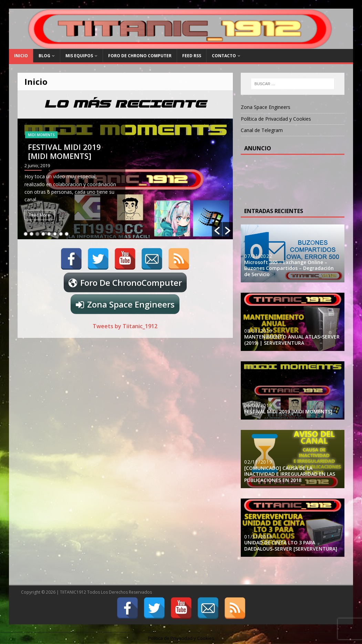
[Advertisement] (299, 179)
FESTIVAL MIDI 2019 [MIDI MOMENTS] (64, 151)
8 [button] (67, 234)
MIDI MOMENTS (41, 135)
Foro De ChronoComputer (131, 283)
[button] (217, 231)
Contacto (224, 56)
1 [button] (26, 234)
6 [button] (55, 234)
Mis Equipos (79, 56)
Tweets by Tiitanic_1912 (125, 326)
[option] (125, 179)
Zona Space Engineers (131, 304)
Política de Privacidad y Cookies (276, 119)
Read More (39, 215)
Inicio (21, 56)
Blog (44, 56)
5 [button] (49, 234)
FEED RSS (192, 56)
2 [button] (32, 234)
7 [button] (61, 234)
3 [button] (37, 234)
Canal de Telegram (262, 130)
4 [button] (43, 234)
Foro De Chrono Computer (140, 56)
